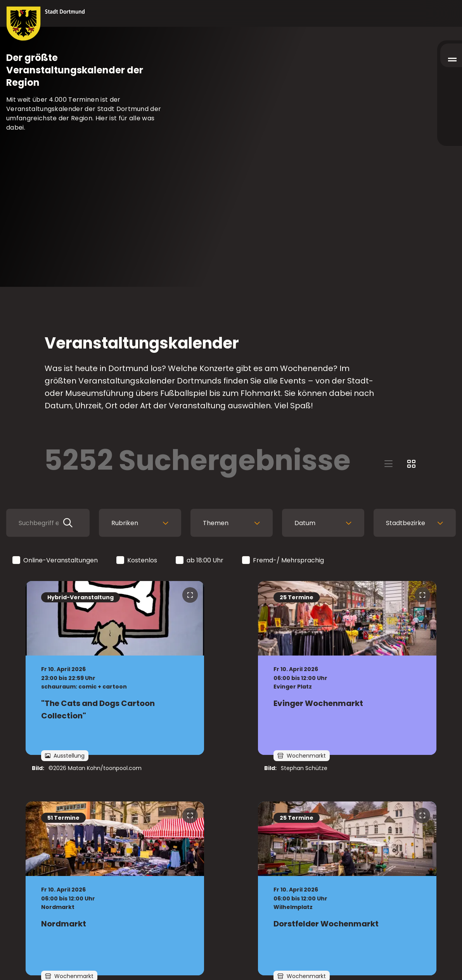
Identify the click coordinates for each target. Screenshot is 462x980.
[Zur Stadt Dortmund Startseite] (46, 24)
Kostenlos (137, 561)
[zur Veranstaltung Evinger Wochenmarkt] (347, 668)
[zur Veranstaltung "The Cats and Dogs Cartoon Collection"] (115, 668)
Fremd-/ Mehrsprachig (284, 561)
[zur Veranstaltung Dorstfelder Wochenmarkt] (347, 888)
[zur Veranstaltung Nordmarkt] (115, 888)
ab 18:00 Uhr (200, 561)
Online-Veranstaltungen (56, 561)
